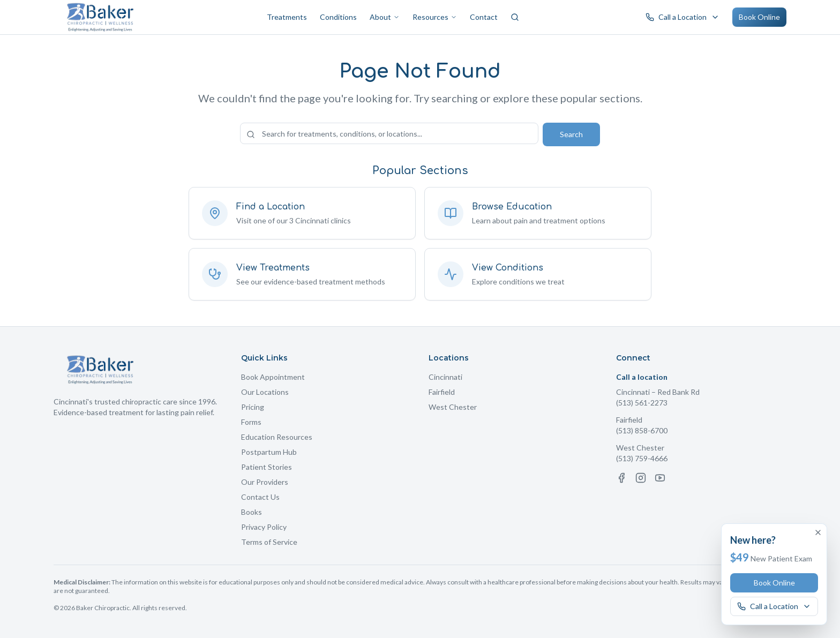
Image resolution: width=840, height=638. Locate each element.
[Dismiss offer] (818, 532)
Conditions (338, 17)
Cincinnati (445, 377)
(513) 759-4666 (642, 458)
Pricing (253, 407)
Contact (484, 17)
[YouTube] (660, 478)
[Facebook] (621, 478)
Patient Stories (267, 467)
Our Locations (265, 392)
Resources (435, 17)
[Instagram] (641, 478)
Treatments (287, 17)
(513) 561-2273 (642, 403)
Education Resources (277, 437)
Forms (251, 422)
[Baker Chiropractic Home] (100, 17)
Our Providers (265, 482)
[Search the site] (389, 133)
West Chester (453, 407)
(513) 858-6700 (642, 430)
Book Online (759, 17)
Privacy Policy (264, 527)
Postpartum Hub (269, 452)
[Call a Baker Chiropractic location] (682, 17)
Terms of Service (269, 542)
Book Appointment (273, 377)
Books (252, 512)
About (385, 17)
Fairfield (442, 392)
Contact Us (260, 497)
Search (571, 134)
